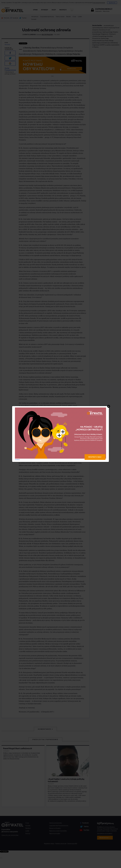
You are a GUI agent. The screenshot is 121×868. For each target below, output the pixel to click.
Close (109, 406)
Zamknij (17, 460)
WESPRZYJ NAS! (95, 457)
